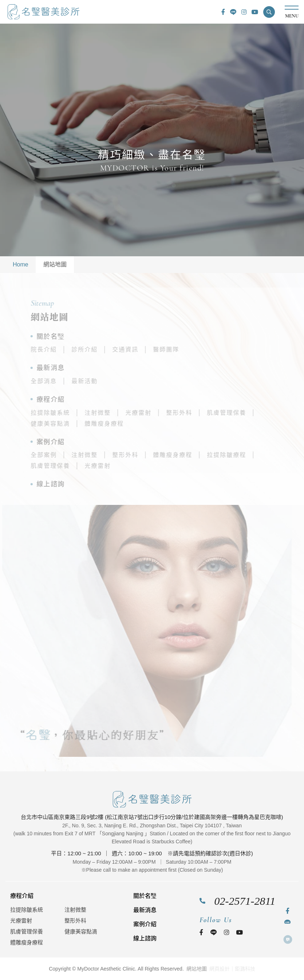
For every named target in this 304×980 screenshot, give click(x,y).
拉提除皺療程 (251, 455)
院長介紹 (68, 350)
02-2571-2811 (245, 901)
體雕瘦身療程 (129, 424)
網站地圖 (55, 264)
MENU (292, 12)
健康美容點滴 (75, 424)
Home (21, 264)
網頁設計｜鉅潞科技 (232, 969)
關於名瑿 (75, 337)
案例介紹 (75, 442)
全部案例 (68, 455)
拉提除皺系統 (75, 413)
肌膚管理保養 (251, 413)
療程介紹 (75, 399)
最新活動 (109, 381)
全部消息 (68, 381)
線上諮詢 (75, 484)
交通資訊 (150, 350)
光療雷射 (163, 413)
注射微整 (122, 413)
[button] (269, 12)
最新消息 (75, 368)
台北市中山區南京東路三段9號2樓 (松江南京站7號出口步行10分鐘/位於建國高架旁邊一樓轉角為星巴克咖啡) (152, 817)
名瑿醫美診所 (44, 12)
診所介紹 (109, 350)
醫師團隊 (190, 350)
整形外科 (204, 413)
